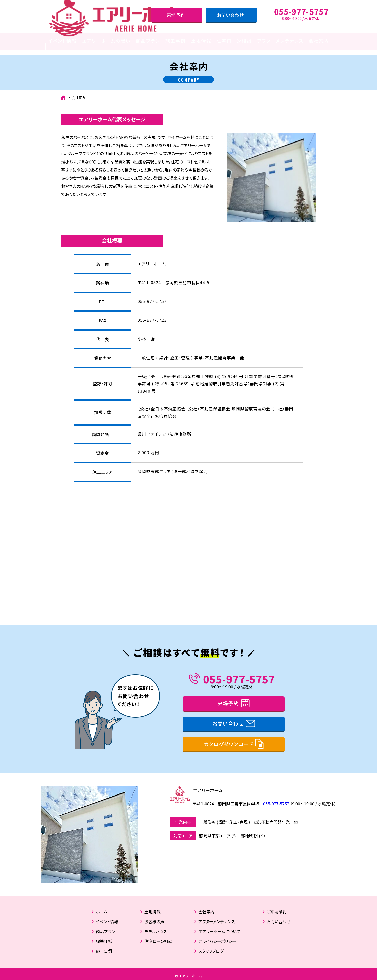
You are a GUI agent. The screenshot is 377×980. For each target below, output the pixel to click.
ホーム (102, 907)
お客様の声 (154, 917)
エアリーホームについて (219, 927)
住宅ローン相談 (234, 41)
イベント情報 (62, 41)
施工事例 (176, 41)
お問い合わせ (230, 15)
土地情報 (201, 41)
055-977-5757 (239, 674)
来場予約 (176, 15)
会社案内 (319, 41)
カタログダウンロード (228, 740)
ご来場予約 (277, 907)
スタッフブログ (211, 947)
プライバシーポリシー (217, 937)
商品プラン (148, 41)
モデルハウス (156, 927)
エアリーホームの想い (106, 41)
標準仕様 (104, 937)
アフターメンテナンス (280, 41)
